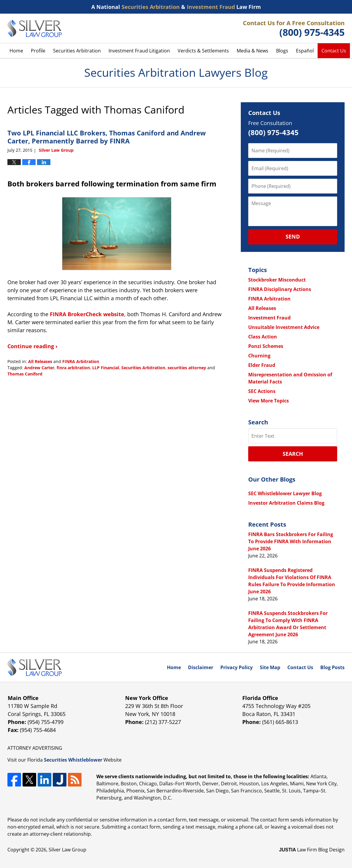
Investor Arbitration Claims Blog (286, 503)
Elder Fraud (262, 365)
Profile (38, 51)
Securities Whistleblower (73, 760)
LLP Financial (106, 368)
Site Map (270, 667)
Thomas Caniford (25, 374)
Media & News (253, 51)
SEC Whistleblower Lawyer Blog (285, 493)
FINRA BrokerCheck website (87, 314)
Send (293, 236)
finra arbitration (73, 368)
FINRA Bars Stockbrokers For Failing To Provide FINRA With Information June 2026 (291, 541)
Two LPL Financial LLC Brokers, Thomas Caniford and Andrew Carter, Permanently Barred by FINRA (107, 137)
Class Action (263, 337)
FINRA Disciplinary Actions (280, 289)
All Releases (40, 361)
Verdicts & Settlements (203, 51)
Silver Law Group (67, 850)
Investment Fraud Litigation (139, 51)
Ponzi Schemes (266, 346)
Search (293, 454)
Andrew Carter (39, 368)
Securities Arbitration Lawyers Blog (35, 28)
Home (16, 51)
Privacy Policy (236, 667)
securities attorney (187, 368)
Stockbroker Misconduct (277, 280)
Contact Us (334, 51)
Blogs (282, 51)
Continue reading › (32, 346)
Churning (259, 356)
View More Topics (269, 401)
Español (305, 51)
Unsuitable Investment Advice (284, 327)
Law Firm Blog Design (312, 850)
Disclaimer (201, 667)
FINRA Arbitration (81, 361)
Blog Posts (332, 667)
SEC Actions (262, 391)
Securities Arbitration (77, 51)
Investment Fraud (269, 318)
